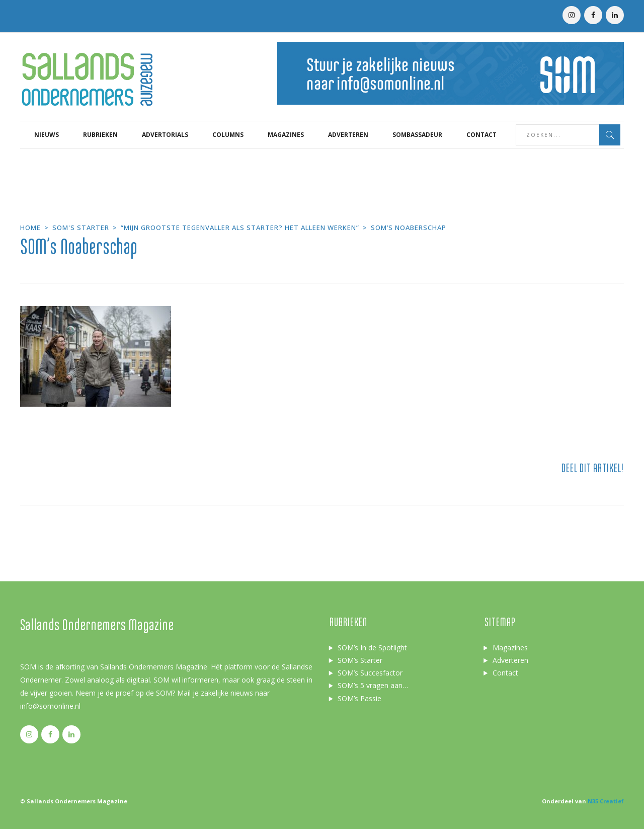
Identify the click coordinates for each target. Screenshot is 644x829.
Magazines (510, 648)
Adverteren (510, 660)
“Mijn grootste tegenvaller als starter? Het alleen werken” (240, 228)
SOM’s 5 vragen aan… (373, 685)
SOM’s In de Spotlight (372, 648)
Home (30, 228)
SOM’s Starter (360, 660)
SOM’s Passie (359, 698)
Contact (505, 673)
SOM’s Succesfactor (370, 673)
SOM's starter (81, 228)
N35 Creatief (606, 801)
